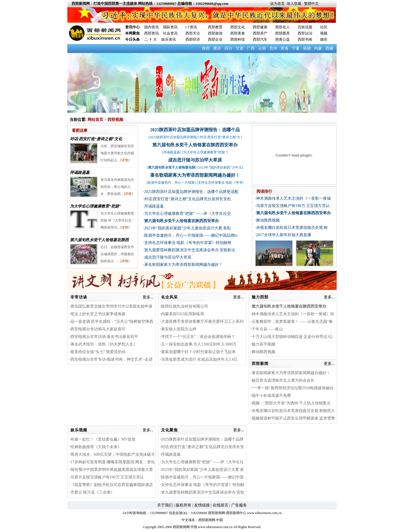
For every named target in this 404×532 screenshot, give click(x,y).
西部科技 (238, 39)
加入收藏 (294, 4)
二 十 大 (151, 39)
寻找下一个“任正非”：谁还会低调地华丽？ (198, 337)
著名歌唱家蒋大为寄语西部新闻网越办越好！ (195, 175)
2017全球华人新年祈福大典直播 (284, 235)
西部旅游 (215, 33)
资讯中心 (132, 27)
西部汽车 (260, 39)
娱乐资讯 (169, 39)
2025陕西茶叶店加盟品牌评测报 (173, 137)
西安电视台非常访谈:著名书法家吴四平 (104, 337)
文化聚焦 (169, 430)
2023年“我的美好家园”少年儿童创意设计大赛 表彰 (188, 228)
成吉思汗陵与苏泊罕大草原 (195, 160)
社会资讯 (170, 33)
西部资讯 (151, 33)
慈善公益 (283, 39)
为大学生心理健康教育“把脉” (95, 206)
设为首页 (277, 4)
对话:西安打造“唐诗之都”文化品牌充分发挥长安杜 (188, 199)
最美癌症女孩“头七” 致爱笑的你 (98, 352)
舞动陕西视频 (268, 220)
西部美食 (238, 33)
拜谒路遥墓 (80, 173)
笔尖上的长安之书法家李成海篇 (98, 314)
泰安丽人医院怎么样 (179, 329)
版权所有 (183, 505)
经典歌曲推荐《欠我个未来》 (96, 447)
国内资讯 (151, 27)
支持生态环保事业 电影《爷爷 (220, 183)
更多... (148, 297)
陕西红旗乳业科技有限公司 (185, 306)
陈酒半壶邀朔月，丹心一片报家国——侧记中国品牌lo (191, 235)
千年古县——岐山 (267, 329)
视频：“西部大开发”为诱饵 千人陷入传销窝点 (291, 403)
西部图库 (283, 33)
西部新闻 (260, 364)
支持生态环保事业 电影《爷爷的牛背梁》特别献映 (188, 243)
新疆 (307, 48)
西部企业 (215, 39)
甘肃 (240, 48)
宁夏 (296, 48)
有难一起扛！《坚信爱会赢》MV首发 (103, 439)
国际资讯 (170, 27)
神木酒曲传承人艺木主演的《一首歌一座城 (293, 198)
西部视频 (115, 120)
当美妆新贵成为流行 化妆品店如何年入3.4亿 (199, 359)
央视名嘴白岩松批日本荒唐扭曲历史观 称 (292, 228)
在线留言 (221, 505)
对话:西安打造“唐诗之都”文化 (96, 139)
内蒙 (318, 48)
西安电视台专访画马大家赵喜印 (98, 329)
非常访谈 (79, 297)
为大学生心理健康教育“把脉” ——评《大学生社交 (188, 214)
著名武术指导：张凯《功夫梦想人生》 (104, 344)
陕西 (206, 48)
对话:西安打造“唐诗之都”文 (220, 137)
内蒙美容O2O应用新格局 (183, 314)
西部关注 (193, 33)
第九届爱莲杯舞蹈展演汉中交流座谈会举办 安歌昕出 (190, 250)
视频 (324, 33)
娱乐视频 (79, 430)
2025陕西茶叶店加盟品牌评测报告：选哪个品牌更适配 (191, 192)
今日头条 (132, 39)
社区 (324, 27)
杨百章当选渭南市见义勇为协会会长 (283, 380)
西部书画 (305, 39)
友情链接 (202, 505)
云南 (262, 48)
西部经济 (193, 39)
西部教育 (215, 27)
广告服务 (239, 505)
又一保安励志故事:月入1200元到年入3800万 (199, 344)
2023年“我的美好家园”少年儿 (220, 167)
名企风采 (169, 297)
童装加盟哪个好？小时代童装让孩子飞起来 (198, 352)
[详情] (125, 160)
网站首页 (95, 120)
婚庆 (324, 39)
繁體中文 (311, 4)
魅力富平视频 (263, 344)
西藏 (329, 48)
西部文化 (238, 27)
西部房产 (260, 33)
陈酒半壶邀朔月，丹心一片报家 (171, 183)
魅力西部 (260, 297)
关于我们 (165, 505)
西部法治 (305, 33)
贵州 (273, 48)
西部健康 (260, 27)
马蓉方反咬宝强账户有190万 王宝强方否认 (293, 206)
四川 (228, 48)
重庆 (217, 48)
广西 (251, 48)
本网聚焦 (132, 33)
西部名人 (283, 27)
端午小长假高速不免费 (271, 396)
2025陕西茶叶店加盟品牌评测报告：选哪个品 (195, 130)
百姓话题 (305, 27)
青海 (284, 48)
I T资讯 (191, 27)
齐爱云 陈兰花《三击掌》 (93, 492)
